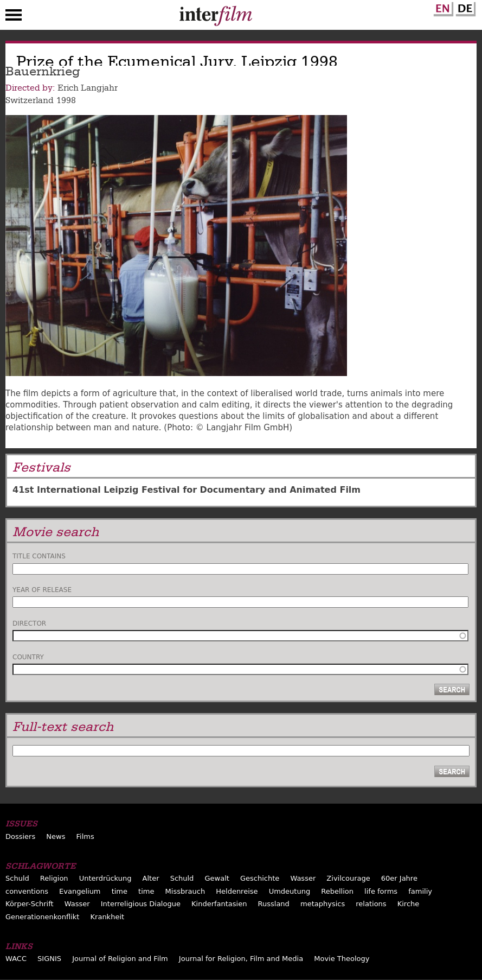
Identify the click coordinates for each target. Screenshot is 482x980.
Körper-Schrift (30, 904)
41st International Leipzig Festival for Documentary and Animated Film (187, 490)
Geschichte (260, 878)
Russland (274, 904)
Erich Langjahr (88, 88)
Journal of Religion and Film (120, 959)
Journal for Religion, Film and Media (241, 959)
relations (371, 904)
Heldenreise (237, 891)
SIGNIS (49, 959)
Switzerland (30, 100)
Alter (151, 878)
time (120, 891)
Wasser (303, 878)
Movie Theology (342, 959)
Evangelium (80, 891)
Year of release (42, 590)
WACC (16, 959)
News (56, 836)
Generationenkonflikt (42, 917)
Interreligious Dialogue (141, 904)
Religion (54, 878)
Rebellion (337, 891)
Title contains (39, 556)
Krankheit (108, 917)
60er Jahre (399, 878)
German (464, 7)
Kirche (409, 904)
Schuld (17, 878)
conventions (27, 891)
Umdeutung (290, 891)
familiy (420, 891)
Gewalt (217, 878)
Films (85, 836)
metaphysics (323, 904)
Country (28, 657)
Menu (14, 17)
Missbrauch (185, 891)
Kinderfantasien (219, 904)
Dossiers (20, 836)
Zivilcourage (348, 878)
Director (29, 623)
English (442, 7)
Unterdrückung (105, 878)
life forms (381, 891)
